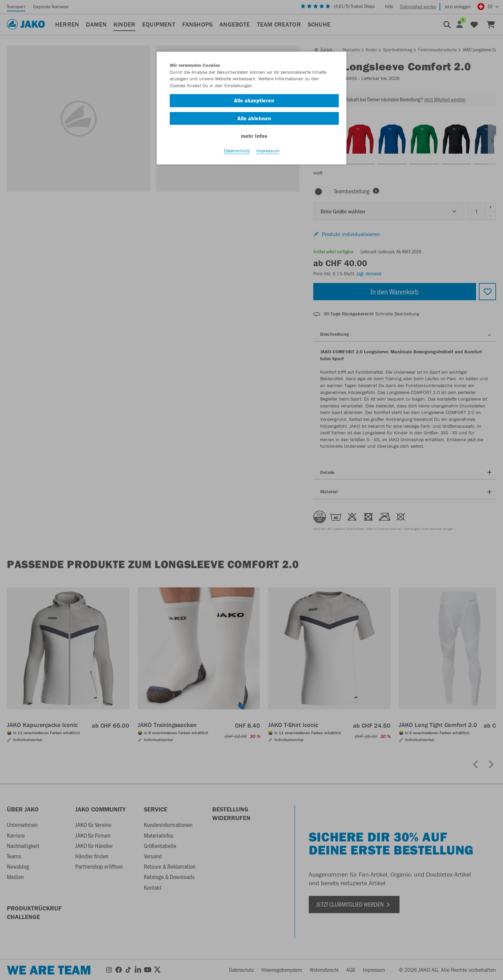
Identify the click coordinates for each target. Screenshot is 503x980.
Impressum (268, 152)
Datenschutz (237, 152)
